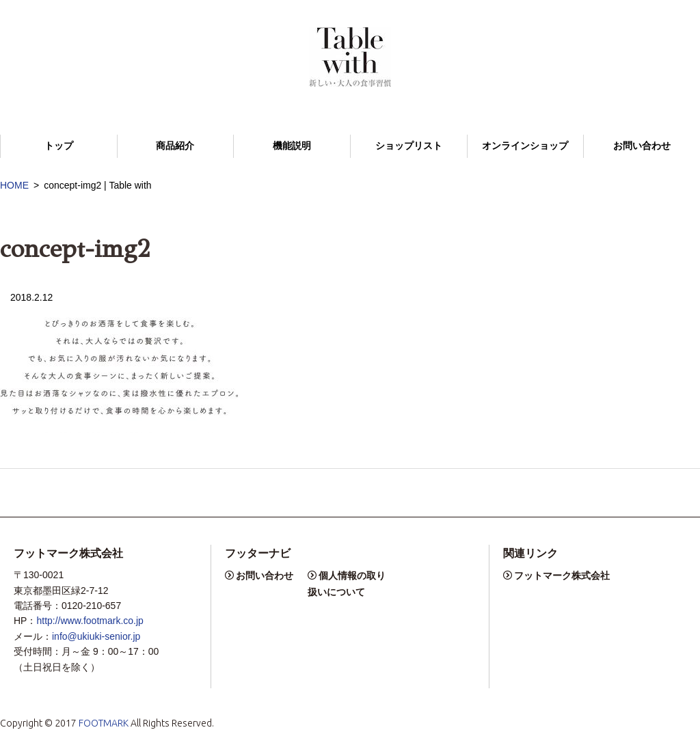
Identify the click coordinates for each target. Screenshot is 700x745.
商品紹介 (175, 146)
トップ (59, 146)
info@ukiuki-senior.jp (96, 636)
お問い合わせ (642, 146)
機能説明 (292, 146)
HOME (14, 185)
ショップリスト (409, 146)
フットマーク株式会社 (562, 575)
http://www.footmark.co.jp (90, 621)
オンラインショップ (525, 146)
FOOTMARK (104, 723)
